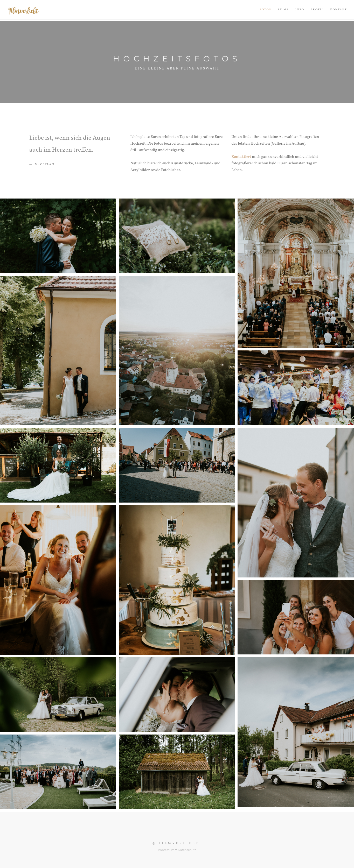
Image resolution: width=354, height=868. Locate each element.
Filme (283, 10)
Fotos (265, 10)
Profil (317, 10)
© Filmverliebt (176, 843)
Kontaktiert (241, 157)
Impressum (166, 850)
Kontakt (338, 10)
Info (300, 10)
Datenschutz (187, 850)
